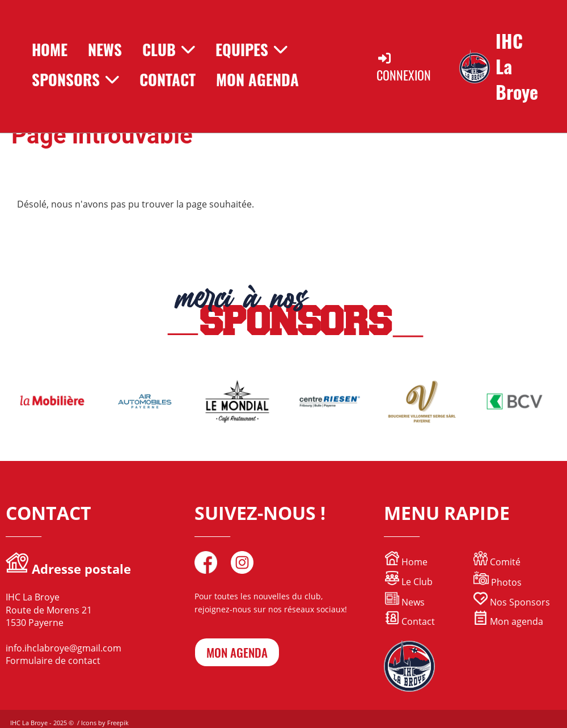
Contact (168, 79)
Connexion (404, 67)
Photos (506, 582)
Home (50, 49)
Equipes (251, 49)
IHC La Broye (517, 66)
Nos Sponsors (512, 602)
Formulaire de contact (53, 661)
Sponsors (75, 79)
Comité (497, 562)
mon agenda (237, 652)
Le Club (409, 582)
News (105, 49)
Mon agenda (508, 621)
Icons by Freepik (105, 723)
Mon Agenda (257, 79)
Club (169, 49)
